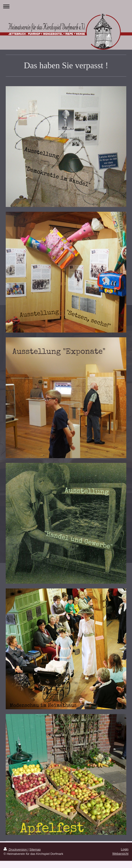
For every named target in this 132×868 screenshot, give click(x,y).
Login (125, 849)
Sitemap (35, 849)
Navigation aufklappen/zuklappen (66, 6)
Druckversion (16, 849)
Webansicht (120, 854)
